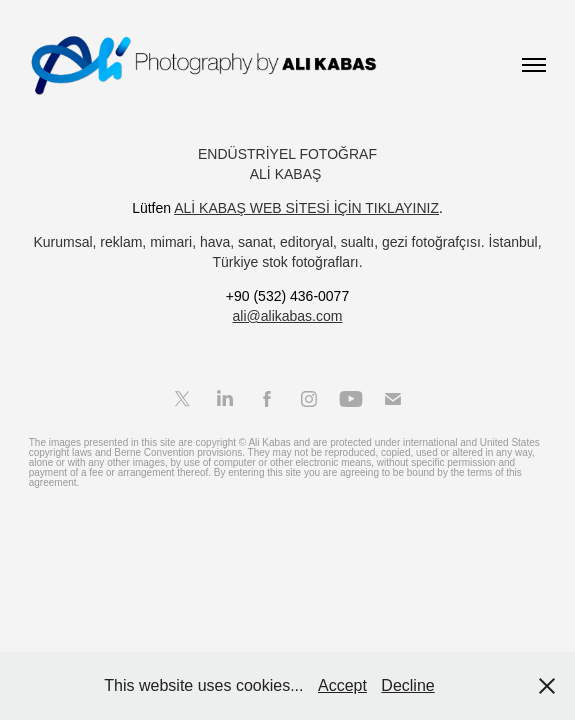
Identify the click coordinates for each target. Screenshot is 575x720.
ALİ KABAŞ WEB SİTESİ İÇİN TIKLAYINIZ (306, 208)
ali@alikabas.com (288, 316)
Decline (407, 685)
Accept (342, 685)
